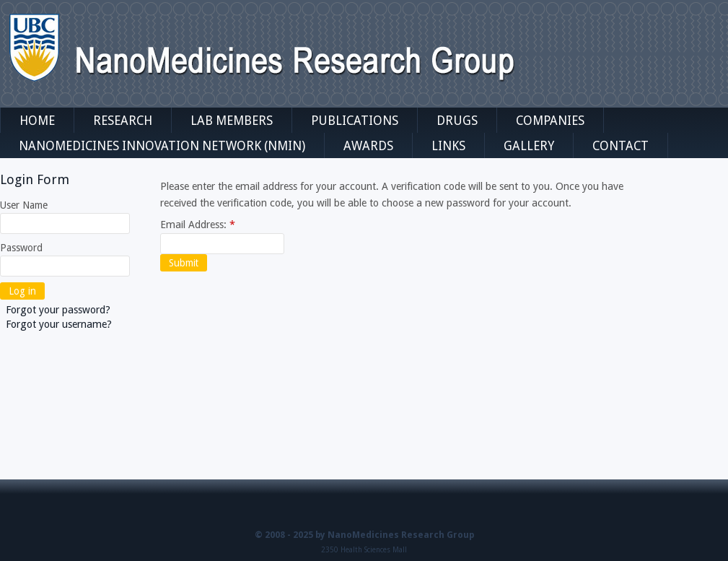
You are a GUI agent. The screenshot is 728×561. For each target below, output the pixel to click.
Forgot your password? (58, 310)
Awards (368, 146)
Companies (550, 121)
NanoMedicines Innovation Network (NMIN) (162, 146)
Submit (184, 263)
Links (448, 146)
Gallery (529, 146)
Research (123, 121)
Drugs (457, 121)
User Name (24, 205)
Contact (620, 146)
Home (37, 121)
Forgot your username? (59, 324)
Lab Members (232, 121)
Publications (355, 121)
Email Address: (198, 225)
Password (21, 248)
